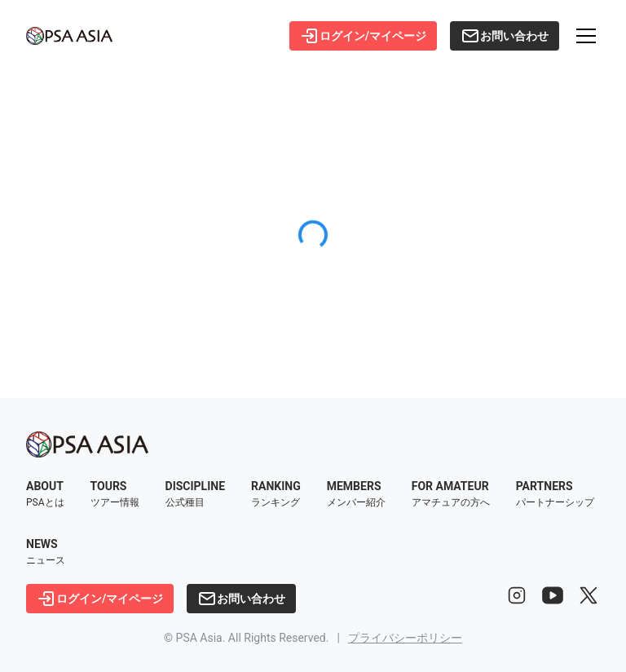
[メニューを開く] (586, 36)
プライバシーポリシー (405, 638)
